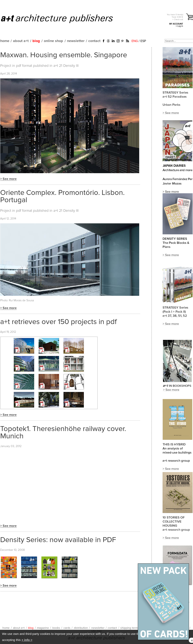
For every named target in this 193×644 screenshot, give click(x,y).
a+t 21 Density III (66, 66)
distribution (81, 628)
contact (94, 41)
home (5, 41)
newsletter (76, 41)
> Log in (179, 26)
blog (36, 41)
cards (67, 628)
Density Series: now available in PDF (58, 540)
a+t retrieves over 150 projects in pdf (58, 322)
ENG (135, 41)
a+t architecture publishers (62, 18)
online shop (53, 41)
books (56, 628)
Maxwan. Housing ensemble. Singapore (64, 55)
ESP (143, 41)
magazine (43, 628)
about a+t (21, 41)
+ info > (27, 640)
